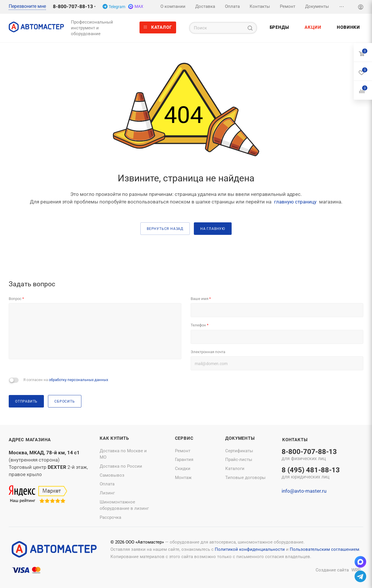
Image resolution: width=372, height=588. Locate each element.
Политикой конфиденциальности (250, 549)
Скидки (183, 469)
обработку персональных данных (78, 380)
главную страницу (295, 202)
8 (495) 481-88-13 (311, 473)
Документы (240, 438)
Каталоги (235, 469)
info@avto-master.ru (304, 491)
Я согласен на (66, 380)
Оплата (107, 484)
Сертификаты (239, 451)
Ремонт (183, 451)
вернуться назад (165, 229)
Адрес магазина (30, 440)
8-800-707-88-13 (73, 6)
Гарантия (184, 460)
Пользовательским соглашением (324, 549)
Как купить (114, 438)
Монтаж (183, 478)
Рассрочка (110, 517)
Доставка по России (121, 466)
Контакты (295, 440)
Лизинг (107, 493)
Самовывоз (112, 475)
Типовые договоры (245, 478)
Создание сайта (332, 570)
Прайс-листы (239, 460)
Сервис (184, 438)
